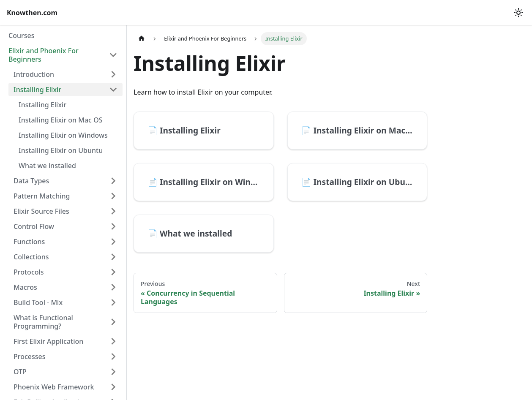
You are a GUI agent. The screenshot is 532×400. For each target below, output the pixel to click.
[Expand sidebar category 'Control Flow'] (113, 226)
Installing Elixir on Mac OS (60, 120)
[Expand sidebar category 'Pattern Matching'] (113, 196)
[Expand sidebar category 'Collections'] (113, 257)
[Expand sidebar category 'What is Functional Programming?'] (113, 322)
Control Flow (34, 226)
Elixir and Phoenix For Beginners (44, 55)
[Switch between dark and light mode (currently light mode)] (518, 13)
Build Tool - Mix (38, 302)
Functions (29, 242)
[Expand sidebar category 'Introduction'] (113, 74)
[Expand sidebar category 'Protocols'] (113, 272)
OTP (20, 372)
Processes (30, 356)
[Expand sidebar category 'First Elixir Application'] (113, 341)
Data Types (31, 181)
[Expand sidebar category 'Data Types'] (113, 181)
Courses (21, 35)
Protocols (29, 272)
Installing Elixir (37, 90)
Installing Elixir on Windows (63, 135)
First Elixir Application (48, 341)
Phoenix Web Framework (54, 387)
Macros (25, 287)
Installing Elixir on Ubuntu (61, 150)
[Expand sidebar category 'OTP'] (113, 372)
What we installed (47, 166)
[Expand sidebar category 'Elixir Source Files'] (113, 211)
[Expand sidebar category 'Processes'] (113, 356)
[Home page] (142, 39)
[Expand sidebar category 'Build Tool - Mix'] (113, 302)
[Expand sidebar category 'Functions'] (113, 242)
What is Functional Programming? (43, 322)
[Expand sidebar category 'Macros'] (113, 287)
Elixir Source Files (41, 211)
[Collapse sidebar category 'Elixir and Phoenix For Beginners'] (113, 55)
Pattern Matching (42, 196)
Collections (31, 257)
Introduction (34, 74)
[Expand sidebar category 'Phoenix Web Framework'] (113, 387)
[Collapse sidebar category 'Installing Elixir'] (113, 90)
